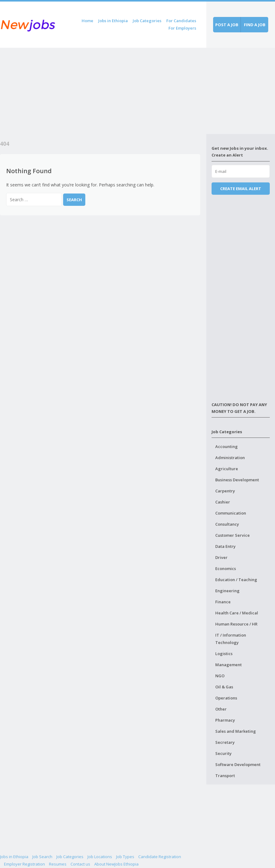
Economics (226, 568)
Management (228, 665)
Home (87, 21)
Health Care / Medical (237, 613)
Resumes (58, 864)
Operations (226, 698)
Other (221, 709)
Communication (231, 513)
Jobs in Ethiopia (113, 21)
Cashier (223, 502)
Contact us (80, 864)
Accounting (226, 446)
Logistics (224, 654)
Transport (225, 776)
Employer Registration (24, 864)
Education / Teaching (236, 580)
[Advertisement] (103, 91)
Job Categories (147, 21)
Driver (221, 557)
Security (223, 753)
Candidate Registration (160, 857)
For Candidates (181, 21)
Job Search (42, 857)
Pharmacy (225, 720)
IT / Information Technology (231, 639)
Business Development (237, 480)
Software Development (238, 764)
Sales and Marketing (236, 731)
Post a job (227, 25)
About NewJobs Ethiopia (116, 864)
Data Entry (225, 546)
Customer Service (233, 535)
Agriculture (227, 469)
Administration (230, 458)
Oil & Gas (224, 687)
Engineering (227, 591)
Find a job (255, 25)
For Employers (182, 28)
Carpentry (225, 491)
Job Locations (100, 857)
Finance (223, 602)
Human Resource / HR (236, 624)
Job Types (125, 857)
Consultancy (227, 524)
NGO (220, 676)
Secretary (225, 742)
